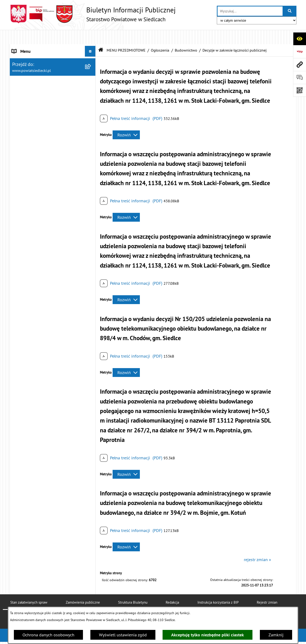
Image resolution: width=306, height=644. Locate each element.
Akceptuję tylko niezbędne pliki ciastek (208, 635)
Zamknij (276, 635)
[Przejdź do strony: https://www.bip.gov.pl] (300, 52)
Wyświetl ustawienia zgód (123, 635)
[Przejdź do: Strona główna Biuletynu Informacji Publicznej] (101, 36)
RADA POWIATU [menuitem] (27, 69)
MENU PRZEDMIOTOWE (126, 36)
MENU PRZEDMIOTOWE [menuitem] (34, 101)
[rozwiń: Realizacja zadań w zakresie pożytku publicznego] (91, 367)
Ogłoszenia (160, 36)
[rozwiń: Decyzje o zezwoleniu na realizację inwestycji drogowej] (91, 286)
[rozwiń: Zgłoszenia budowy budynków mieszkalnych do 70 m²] (91, 266)
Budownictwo (186, 36)
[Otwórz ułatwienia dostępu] (300, 39)
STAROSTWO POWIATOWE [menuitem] (36, 48)
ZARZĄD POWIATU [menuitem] (29, 80)
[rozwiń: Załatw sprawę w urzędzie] (91, 115)
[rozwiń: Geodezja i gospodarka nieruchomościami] (91, 327)
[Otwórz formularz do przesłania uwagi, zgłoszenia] (300, 77)
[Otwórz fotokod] (300, 90)
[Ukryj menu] (90, 37)
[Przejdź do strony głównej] (93, 14)
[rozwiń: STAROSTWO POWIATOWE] (91, 48)
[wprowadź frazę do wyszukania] (250, 11)
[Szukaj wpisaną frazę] (290, 11)
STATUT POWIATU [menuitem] (29, 58)
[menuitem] (53, 115)
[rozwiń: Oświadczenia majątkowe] (91, 471)
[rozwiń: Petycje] (91, 443)
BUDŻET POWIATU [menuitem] (29, 91)
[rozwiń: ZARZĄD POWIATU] (91, 80)
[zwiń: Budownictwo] (91, 198)
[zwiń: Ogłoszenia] (91, 171)
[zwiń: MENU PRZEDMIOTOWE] (91, 102)
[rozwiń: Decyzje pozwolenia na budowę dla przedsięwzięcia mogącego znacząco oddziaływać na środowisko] (91, 212)
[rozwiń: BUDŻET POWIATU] (91, 91)
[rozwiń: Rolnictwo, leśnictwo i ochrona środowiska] (91, 347)
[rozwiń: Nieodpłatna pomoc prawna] (91, 129)
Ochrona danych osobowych (48, 635)
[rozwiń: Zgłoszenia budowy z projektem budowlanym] (91, 245)
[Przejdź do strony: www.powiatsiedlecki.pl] (300, 64)
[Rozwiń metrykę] (126, 121)
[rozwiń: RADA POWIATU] (91, 69)
